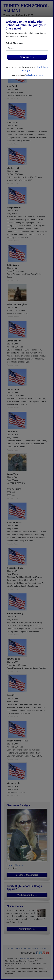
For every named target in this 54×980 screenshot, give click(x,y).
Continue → (27, 57)
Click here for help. (35, 75)
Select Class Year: (15, 43)
